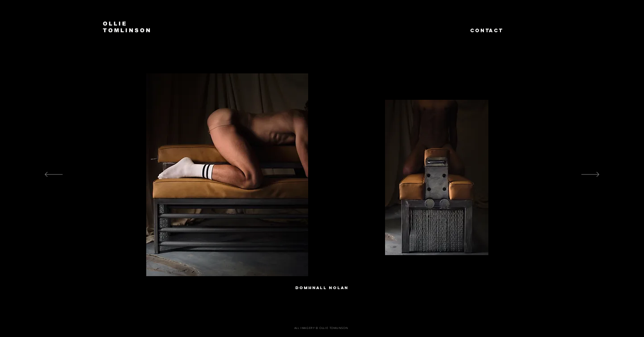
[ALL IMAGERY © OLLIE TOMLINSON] (322, 328)
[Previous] (54, 175)
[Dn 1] (310, 268)
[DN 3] (327, 268)
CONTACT (487, 30)
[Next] (590, 175)
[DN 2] (319, 268)
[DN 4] (335, 268)
